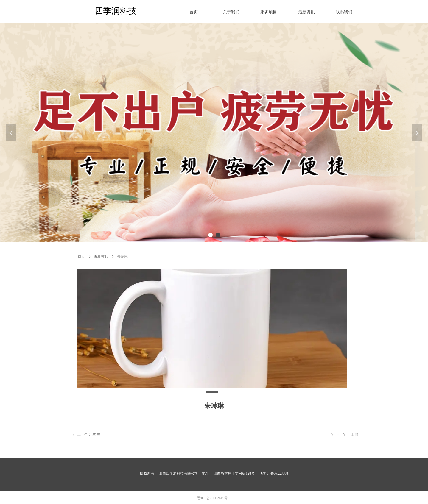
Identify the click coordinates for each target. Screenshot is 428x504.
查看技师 (101, 257)
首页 (81, 257)
